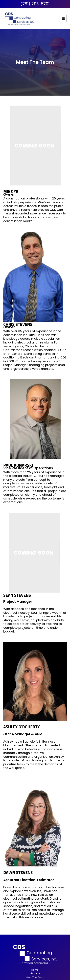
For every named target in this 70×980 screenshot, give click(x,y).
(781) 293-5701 (35, 4)
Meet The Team (35, 977)
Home (35, 970)
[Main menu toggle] (63, 19)
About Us (35, 974)
